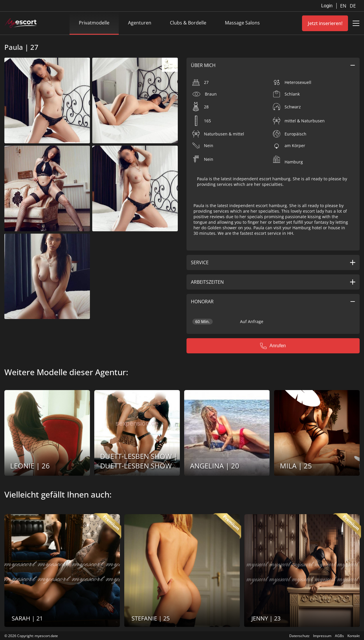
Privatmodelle (94, 23)
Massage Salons (242, 23)
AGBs (339, 636)
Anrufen (273, 346)
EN (344, 6)
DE (353, 6)
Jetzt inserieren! (325, 23)
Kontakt (354, 636)
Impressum (322, 636)
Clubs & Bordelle (188, 23)
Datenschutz (299, 636)
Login (327, 6)
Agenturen (140, 23)
